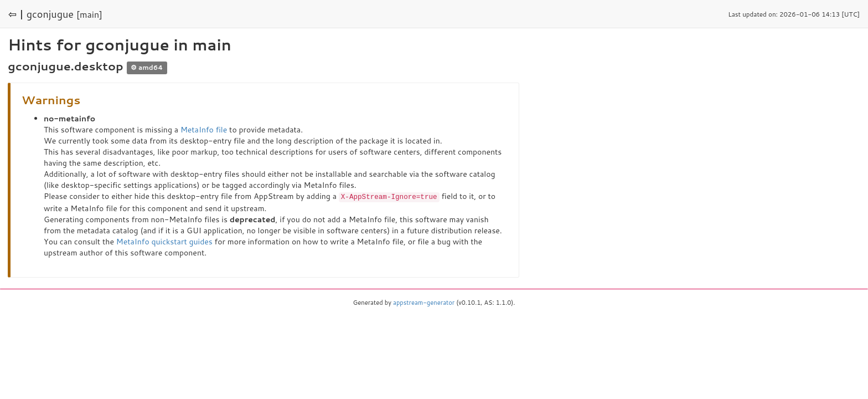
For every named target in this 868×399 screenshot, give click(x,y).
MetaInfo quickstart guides (164, 241)
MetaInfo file (204, 130)
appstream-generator (424, 302)
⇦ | (16, 14)
